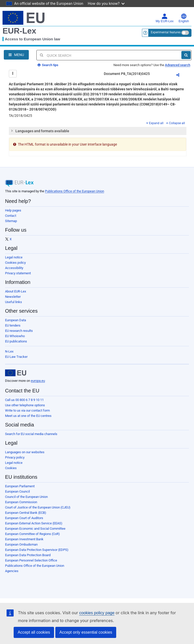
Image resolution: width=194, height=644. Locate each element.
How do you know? (106, 3)
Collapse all (176, 123)
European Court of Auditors (24, 518)
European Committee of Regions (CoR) (32, 534)
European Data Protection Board (28, 555)
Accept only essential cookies (86, 632)
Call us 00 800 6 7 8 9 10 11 (24, 400)
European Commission (21, 502)
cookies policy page (97, 613)
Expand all (155, 123)
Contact (11, 216)
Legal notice (14, 257)
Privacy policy (15, 457)
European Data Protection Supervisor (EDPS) (37, 550)
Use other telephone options (25, 405)
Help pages (13, 210)
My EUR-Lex (165, 18)
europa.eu (38, 381)
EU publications (16, 341)
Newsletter (13, 297)
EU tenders (13, 325)
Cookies (11, 468)
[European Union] (16, 373)
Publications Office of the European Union (75, 191)
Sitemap (11, 221)
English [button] (184, 18)
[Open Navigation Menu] (16, 55)
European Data (16, 320)
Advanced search (178, 65)
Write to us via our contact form (27, 410)
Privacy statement (18, 273)
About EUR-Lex (16, 291)
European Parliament (20, 486)
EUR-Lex (19, 31)
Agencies (12, 571)
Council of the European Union (26, 497)
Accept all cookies (34, 632)
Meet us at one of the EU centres (28, 416)
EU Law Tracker (16, 357)
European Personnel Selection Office (31, 560)
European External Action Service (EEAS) (34, 523)
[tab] (98, 131)
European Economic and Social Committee (35, 529)
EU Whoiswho (15, 336)
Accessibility (14, 268)
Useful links (14, 302)
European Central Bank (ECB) (26, 513)
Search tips (48, 65)
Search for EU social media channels (31, 434)
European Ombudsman (21, 544)
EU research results (19, 331)
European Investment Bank (24, 539)
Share (181, 76)
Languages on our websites (25, 452)
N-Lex (9, 351)
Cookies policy (15, 263)
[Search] (186, 55)
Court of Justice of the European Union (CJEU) (38, 507)
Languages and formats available (40, 131)
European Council (17, 491)
